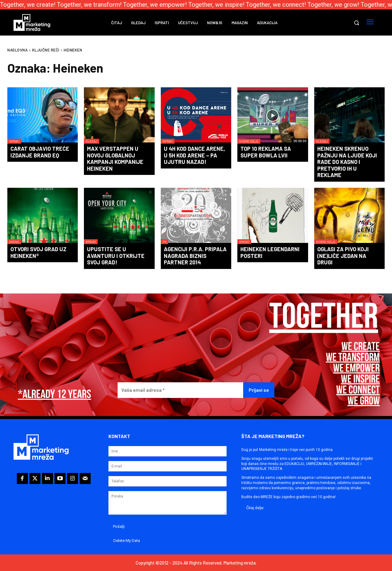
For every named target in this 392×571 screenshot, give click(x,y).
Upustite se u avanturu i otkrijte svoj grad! (116, 256)
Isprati (14, 141)
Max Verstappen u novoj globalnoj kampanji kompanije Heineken (115, 159)
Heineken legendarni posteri (270, 252)
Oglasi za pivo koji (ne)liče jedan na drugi (343, 256)
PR (164, 242)
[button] (356, 23)
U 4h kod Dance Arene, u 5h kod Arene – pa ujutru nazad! (194, 155)
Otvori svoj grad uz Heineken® (38, 252)
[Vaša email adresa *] (180, 390)
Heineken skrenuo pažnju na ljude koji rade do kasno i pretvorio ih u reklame (347, 162)
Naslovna (17, 50)
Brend (14, 242)
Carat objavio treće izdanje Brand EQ (40, 152)
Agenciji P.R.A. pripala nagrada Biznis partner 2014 (195, 256)
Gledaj (92, 141)
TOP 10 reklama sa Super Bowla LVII (266, 152)
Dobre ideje (249, 141)
